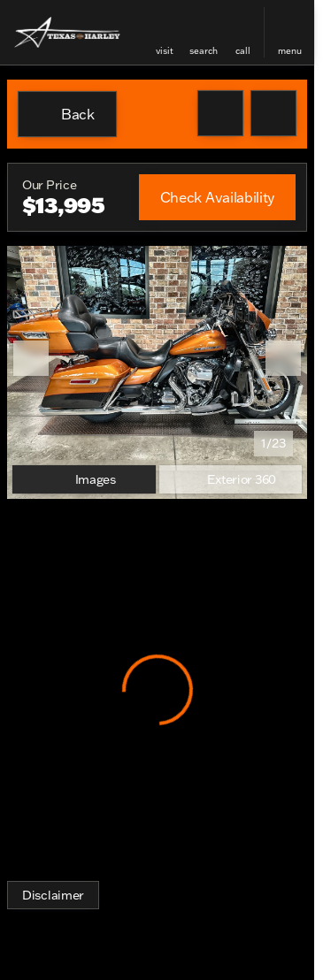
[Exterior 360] (231, 479)
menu (290, 51)
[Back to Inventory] (67, 114)
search (204, 51)
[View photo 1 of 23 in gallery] (157, 358)
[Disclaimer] (53, 895)
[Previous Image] (31, 358)
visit (165, 51)
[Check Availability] (217, 197)
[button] (165, 32)
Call (243, 51)
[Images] (84, 479)
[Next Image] (283, 358)
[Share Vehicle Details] (273, 113)
